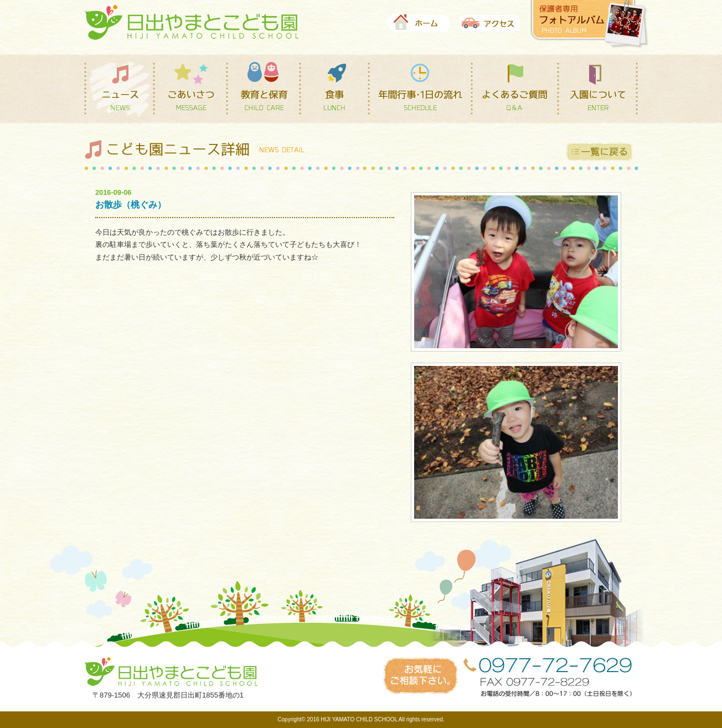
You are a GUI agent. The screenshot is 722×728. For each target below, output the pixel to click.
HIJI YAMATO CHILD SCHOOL (359, 719)
